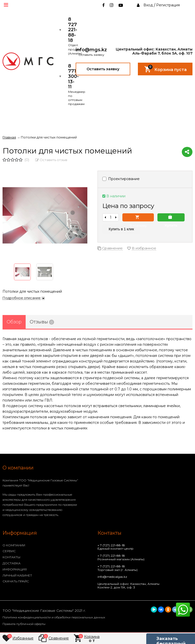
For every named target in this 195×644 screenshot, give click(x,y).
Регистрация (168, 5)
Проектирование (121, 179)
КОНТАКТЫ (11, 557)
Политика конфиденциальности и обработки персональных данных (54, 617)
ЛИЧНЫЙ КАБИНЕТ (17, 575)
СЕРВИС (9, 551)
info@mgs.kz (91, 50)
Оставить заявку (103, 69)
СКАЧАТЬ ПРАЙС (16, 581)
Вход (148, 5)
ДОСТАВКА (12, 563)
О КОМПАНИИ (14, 545)
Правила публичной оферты (24, 624)
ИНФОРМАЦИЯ (15, 569)
